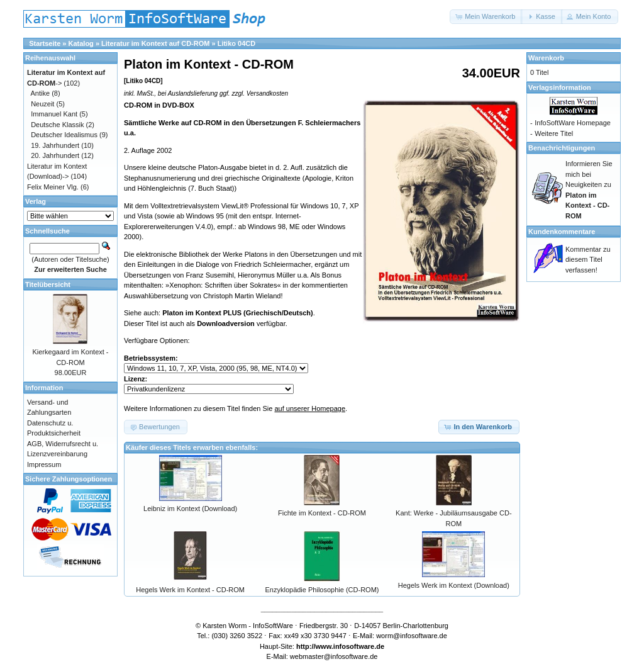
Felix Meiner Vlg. (53, 187)
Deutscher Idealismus (64, 135)
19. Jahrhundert (55, 145)
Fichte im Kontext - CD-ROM (322, 513)
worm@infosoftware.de (412, 636)
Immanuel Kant (54, 114)
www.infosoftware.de (350, 646)
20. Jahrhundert (55, 155)
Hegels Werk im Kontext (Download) (454, 585)
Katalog (81, 43)
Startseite (45, 43)
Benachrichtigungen (562, 148)
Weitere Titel (554, 133)
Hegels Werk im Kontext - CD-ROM (190, 590)
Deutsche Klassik (57, 125)
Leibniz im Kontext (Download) (190, 509)
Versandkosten (267, 93)
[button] (486, 17)
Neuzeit (42, 104)
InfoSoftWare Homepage (573, 123)
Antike (41, 93)
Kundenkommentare (562, 232)
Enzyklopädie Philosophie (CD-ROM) (322, 590)
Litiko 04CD (237, 43)
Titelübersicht (48, 284)
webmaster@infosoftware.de (334, 656)
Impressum (44, 464)
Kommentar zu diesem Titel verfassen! (588, 260)
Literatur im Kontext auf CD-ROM (155, 43)
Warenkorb (546, 58)
